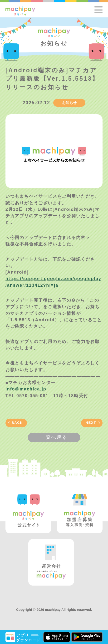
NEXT (91, 423)
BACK (17, 423)
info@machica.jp (26, 389)
